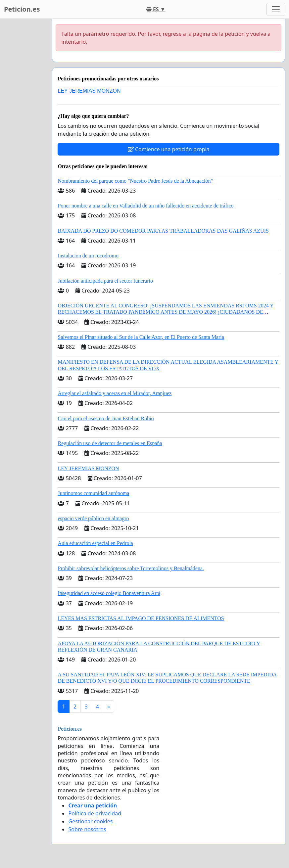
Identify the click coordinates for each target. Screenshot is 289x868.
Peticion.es (22, 9)
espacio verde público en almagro (93, 518)
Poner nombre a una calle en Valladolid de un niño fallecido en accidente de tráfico (145, 206)
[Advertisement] (24, 118)
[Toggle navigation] (276, 9)
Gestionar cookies (90, 821)
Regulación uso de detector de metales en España (110, 443)
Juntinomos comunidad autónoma (93, 493)
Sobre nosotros (87, 829)
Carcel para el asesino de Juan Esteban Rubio (106, 418)
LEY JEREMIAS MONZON (89, 91)
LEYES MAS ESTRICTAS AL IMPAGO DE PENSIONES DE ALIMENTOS (141, 618)
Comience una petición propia (169, 149)
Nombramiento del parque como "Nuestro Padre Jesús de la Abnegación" (135, 181)
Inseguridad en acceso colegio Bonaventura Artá (109, 593)
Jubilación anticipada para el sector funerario (105, 281)
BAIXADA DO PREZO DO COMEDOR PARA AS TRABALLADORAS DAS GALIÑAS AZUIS (163, 231)
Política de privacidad (95, 813)
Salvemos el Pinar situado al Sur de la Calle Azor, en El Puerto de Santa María (141, 337)
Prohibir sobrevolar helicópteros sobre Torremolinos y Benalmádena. (131, 568)
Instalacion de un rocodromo (88, 256)
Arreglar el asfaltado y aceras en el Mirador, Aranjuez (115, 393)
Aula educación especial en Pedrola (95, 543)
